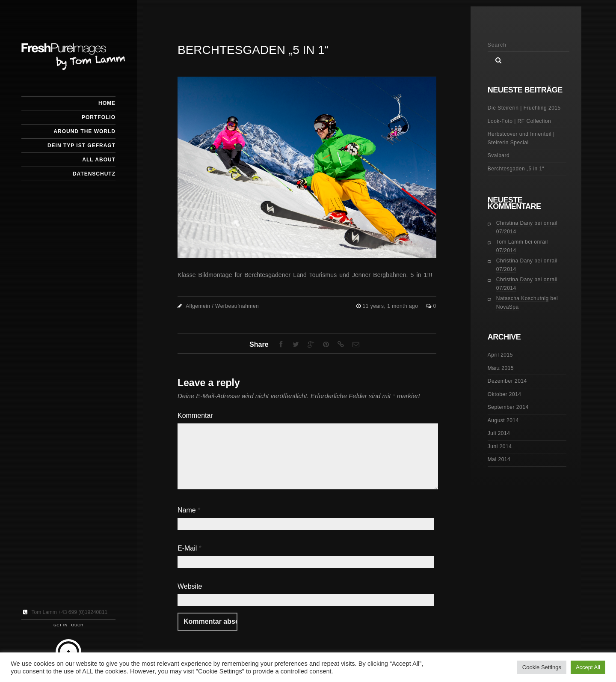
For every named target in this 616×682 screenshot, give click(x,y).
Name (189, 510)
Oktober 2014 (505, 394)
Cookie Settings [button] (542, 667)
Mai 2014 (499, 459)
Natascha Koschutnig (523, 298)
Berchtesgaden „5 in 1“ (516, 169)
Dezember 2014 (507, 381)
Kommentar (195, 415)
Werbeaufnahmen (237, 306)
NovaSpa (508, 307)
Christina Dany (515, 223)
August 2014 (503, 420)
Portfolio (99, 117)
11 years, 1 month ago (391, 306)
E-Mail (190, 548)
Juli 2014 (499, 433)
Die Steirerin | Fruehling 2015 (524, 108)
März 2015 (501, 368)
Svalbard (499, 155)
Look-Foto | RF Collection (519, 121)
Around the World (84, 131)
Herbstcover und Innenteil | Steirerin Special (521, 138)
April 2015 (500, 355)
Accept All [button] (588, 667)
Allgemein (198, 306)
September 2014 (508, 407)
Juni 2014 (500, 447)
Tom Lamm (510, 242)
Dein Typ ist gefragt (81, 146)
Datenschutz (94, 174)
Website (190, 586)
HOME (107, 103)
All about (99, 160)
